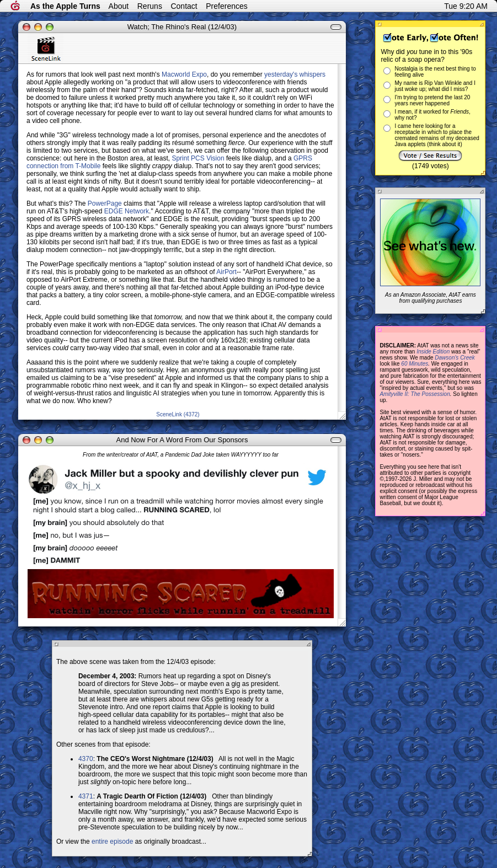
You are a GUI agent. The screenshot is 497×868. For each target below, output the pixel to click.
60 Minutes (415, 364)
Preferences (226, 6)
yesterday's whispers (295, 74)
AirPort (226, 272)
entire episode (112, 842)
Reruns (150, 6)
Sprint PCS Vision (198, 158)
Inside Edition (433, 352)
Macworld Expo (184, 74)
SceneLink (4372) (178, 414)
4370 (86, 759)
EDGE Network (127, 211)
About (119, 6)
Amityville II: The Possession (415, 394)
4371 (86, 796)
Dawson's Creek (455, 358)
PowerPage (105, 203)
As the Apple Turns (65, 6)
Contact (184, 6)
